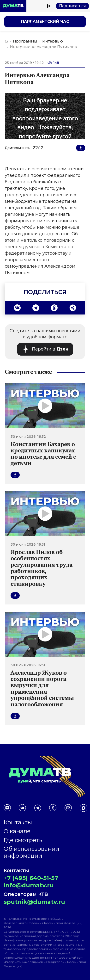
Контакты (18, 822)
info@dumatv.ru (29, 885)
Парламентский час (45, 22)
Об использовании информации (31, 852)
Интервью (53, 41)
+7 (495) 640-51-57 (31, 878)
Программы (25, 41)
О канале (17, 831)
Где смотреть (23, 840)
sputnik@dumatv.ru (34, 902)
